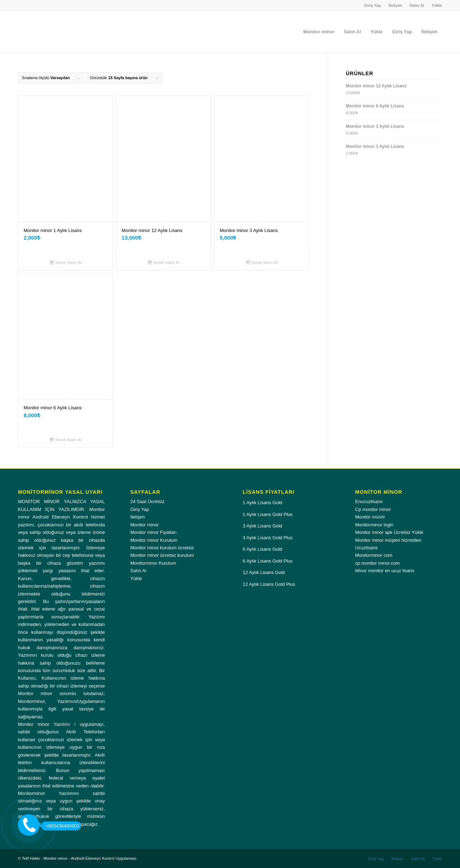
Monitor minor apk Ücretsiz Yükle (389, 532)
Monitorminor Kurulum (153, 563)
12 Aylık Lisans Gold (264, 572)
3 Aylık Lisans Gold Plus (268, 538)
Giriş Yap (373, 5)
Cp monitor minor (373, 509)
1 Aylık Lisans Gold (262, 503)
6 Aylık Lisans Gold (262, 549)
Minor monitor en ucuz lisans (385, 571)
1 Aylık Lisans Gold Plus (268, 514)
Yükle (437, 5)
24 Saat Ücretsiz (147, 501)
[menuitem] (373, 5)
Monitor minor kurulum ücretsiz (162, 548)
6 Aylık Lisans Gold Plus (268, 561)
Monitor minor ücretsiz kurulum (162, 555)
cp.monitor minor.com (377, 563)
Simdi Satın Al (66, 262)
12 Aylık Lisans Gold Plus (269, 584)
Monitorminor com (374, 555)
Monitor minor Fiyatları (153, 532)
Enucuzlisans (369, 501)
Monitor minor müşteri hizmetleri (388, 540)
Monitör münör (370, 517)
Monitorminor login (374, 525)
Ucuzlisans (366, 548)
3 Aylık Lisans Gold (262, 526)
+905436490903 (60, 826)
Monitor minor (144, 525)
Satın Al (417, 5)
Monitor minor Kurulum (154, 540)
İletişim (395, 5)
